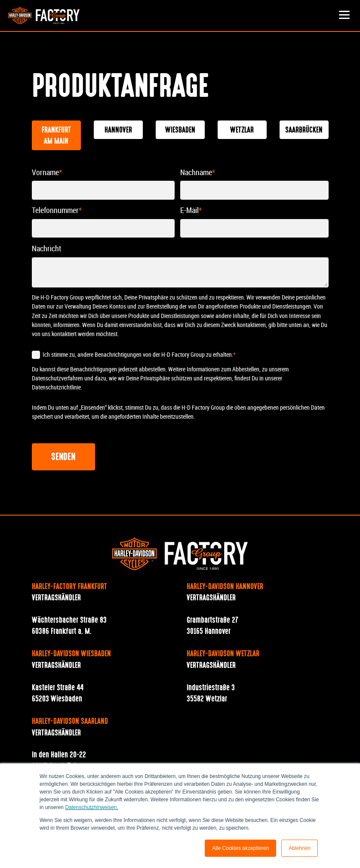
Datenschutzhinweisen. (91, 807)
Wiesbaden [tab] (180, 130)
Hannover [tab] (118, 130)
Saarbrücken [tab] (304, 130)
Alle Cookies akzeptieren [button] (240, 848)
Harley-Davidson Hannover (225, 587)
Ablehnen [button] (300, 848)
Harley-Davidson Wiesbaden (71, 654)
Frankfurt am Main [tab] (56, 136)
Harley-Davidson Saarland (70, 722)
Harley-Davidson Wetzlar (223, 654)
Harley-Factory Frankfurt (69, 587)
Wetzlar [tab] (242, 130)
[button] (345, 15)
